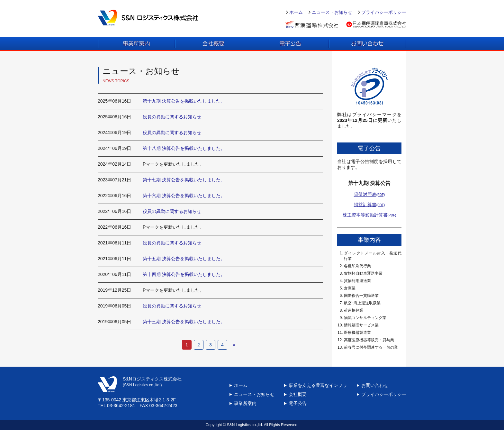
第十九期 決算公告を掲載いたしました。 (184, 101)
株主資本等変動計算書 (369, 215)
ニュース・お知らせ (332, 12)
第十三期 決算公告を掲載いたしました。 (184, 322)
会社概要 (298, 394)
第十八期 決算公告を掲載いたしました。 (184, 148)
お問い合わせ (375, 385)
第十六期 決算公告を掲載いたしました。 (184, 196)
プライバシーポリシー (384, 12)
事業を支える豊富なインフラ (318, 385)
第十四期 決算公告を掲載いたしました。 (184, 274)
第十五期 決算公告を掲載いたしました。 (184, 259)
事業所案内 (245, 403)
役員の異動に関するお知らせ (172, 117)
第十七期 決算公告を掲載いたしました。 (184, 180)
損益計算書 (369, 205)
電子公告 (298, 403)
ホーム (296, 12)
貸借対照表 (369, 194)
